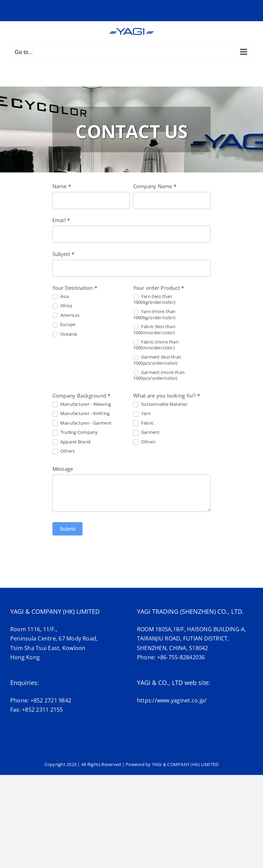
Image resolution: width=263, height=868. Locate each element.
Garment (147, 432)
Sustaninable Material (160, 404)
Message (63, 469)
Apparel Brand (71, 442)
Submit (68, 529)
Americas (66, 315)
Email (61, 220)
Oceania (65, 334)
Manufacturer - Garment (82, 423)
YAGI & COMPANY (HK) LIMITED (185, 764)
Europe (64, 325)
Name (62, 186)
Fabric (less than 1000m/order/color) (154, 329)
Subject (63, 254)
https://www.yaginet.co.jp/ (172, 700)
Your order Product (159, 288)
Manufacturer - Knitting (81, 414)
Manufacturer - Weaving (82, 404)
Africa (62, 306)
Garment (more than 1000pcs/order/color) (159, 375)
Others (64, 451)
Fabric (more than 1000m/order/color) (156, 345)
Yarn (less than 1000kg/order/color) (154, 299)
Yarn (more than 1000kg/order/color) (154, 314)
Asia (61, 297)
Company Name (155, 186)
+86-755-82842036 (181, 657)
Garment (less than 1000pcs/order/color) (157, 360)
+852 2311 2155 (42, 710)
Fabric (144, 423)
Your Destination (75, 288)
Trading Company (75, 432)
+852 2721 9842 (51, 700)
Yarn (142, 414)
